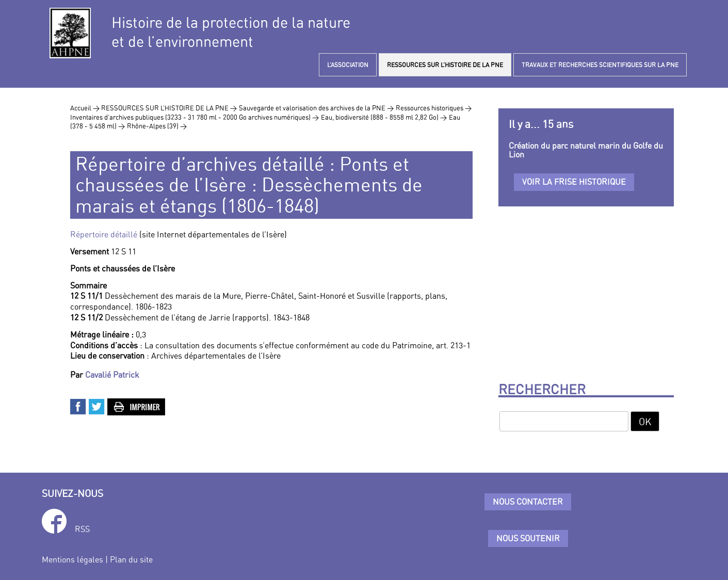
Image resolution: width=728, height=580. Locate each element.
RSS (82, 529)
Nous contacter (528, 502)
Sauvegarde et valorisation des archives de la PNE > (316, 108)
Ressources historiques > (434, 108)
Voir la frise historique (574, 182)
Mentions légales (72, 559)
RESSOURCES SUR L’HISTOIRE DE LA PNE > (169, 108)
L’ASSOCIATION (348, 65)
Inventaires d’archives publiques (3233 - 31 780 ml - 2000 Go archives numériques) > (195, 117)
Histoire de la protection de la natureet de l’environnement (231, 32)
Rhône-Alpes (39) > (157, 126)
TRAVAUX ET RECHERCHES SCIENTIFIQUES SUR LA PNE (600, 65)
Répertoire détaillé (104, 234)
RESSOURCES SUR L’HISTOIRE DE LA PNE (445, 65)
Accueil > (86, 108)
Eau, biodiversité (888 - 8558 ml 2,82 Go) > (384, 117)
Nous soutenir (528, 538)
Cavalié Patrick (112, 375)
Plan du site (131, 559)
